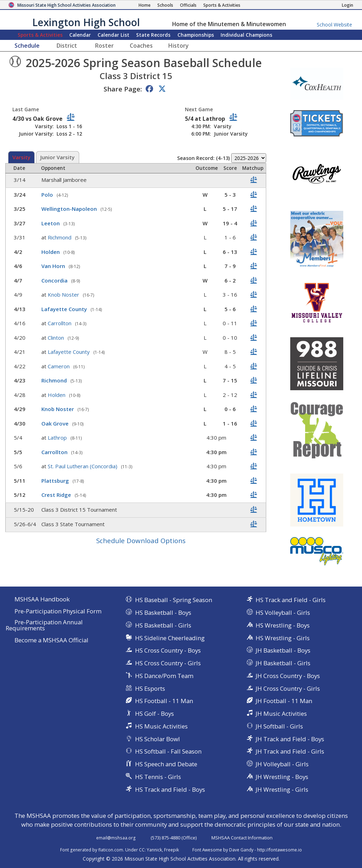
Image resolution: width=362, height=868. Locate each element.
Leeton (51, 223)
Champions (246, 35)
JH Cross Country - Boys (288, 676)
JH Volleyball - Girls (282, 764)
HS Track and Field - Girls (291, 600)
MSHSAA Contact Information (242, 838)
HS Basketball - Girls (163, 625)
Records (153, 35)
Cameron (59, 366)
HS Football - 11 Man (164, 701)
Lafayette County (65, 309)
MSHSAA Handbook (42, 599)
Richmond (60, 237)
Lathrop (58, 438)
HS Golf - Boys (154, 714)
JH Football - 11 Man (284, 701)
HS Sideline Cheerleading (170, 638)
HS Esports (150, 688)
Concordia (55, 280)
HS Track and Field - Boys (170, 789)
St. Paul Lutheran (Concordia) (83, 466)
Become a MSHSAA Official (51, 640)
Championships (196, 35)
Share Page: (123, 89)
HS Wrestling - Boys (283, 625)
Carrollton (60, 323)
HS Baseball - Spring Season (174, 600)
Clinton (57, 338)
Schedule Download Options (141, 540)
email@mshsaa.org (116, 838)
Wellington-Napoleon (70, 209)
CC (142, 850)
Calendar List (113, 35)
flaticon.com (111, 850)
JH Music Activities (281, 714)
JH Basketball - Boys (283, 650)
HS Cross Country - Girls (168, 663)
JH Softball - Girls (279, 726)
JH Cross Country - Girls (288, 688)
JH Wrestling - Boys (282, 777)
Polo (48, 195)
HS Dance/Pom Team (164, 676)
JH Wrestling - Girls (282, 789)
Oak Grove (56, 423)
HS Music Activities (161, 726)
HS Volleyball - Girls (283, 613)
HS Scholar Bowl (157, 739)
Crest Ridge (57, 495)
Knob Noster (64, 295)
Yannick (154, 850)
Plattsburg (56, 481)
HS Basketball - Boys (163, 613)
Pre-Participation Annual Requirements (44, 625)
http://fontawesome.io (279, 850)
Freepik (171, 850)
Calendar (80, 35)
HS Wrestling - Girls (283, 638)
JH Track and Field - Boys (290, 739)
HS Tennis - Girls (158, 777)
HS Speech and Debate (166, 764)
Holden (51, 252)
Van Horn (54, 266)
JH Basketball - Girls (283, 663)
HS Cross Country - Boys (168, 650)
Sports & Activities (40, 35)
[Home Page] (145, 5)
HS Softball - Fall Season (168, 751)
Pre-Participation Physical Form (58, 611)
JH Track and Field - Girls (290, 751)
